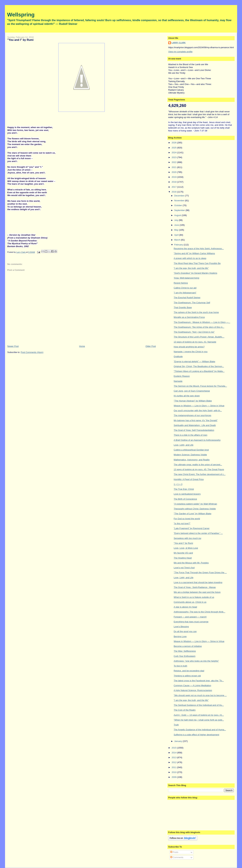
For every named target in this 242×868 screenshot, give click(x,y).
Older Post (151, 346)
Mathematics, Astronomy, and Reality (192, 460)
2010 (174, 772)
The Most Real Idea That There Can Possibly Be (197, 263)
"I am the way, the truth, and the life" (191, 268)
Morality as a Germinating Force (189, 317)
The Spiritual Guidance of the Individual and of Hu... (199, 705)
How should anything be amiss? (189, 347)
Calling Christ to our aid (185, 288)
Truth (176, 725)
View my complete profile (180, 52)
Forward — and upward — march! (190, 617)
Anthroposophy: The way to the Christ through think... (200, 612)
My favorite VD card (183, 553)
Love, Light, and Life (184, 445)
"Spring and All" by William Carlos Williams (194, 253)
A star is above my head (185, 607)
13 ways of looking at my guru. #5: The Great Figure (199, 469)
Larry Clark (179, 43)
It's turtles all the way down (187, 396)
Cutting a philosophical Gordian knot (191, 450)
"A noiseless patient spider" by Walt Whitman (195, 504)
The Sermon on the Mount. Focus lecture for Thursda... (200, 386)
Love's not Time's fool (184, 568)
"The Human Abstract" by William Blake (193, 401)
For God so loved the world (187, 519)
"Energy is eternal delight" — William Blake (195, 361)
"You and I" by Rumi (183, 543)
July (177, 220)
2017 (174, 187)
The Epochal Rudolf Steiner (187, 298)
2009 (174, 777)
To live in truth (180, 666)
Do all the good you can (185, 631)
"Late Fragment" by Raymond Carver (192, 528)
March (178, 240)
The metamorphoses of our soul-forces (193, 415)
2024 (174, 153)
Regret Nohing (181, 283)
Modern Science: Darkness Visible (190, 455)
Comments (177, 857)
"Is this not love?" (182, 523)
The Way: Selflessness (185, 651)
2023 (174, 157)
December (180, 196)
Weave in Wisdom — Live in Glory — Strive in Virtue (199, 406)
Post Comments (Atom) (32, 352)
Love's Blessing (181, 627)
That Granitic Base (183, 307)
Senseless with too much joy (188, 538)
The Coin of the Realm (185, 710)
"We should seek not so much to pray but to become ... (200, 695)
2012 (174, 762)
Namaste (178, 381)
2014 (174, 753)
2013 (174, 757)
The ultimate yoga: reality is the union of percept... (198, 465)
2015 (174, 748)
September (180, 210)
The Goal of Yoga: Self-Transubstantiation (194, 430)
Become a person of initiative (188, 646)
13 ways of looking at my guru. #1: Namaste (195, 342)
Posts (174, 852)
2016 (174, 192)
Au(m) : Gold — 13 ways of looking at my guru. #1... (199, 715)
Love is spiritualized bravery (187, 494)
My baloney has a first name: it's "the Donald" (196, 420)
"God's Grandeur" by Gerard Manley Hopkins (196, 273)
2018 (174, 182)
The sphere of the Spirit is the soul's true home (196, 312)
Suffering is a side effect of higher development (197, 735)
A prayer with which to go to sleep (190, 258)
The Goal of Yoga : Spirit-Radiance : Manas (195, 587)
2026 (174, 143)
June (177, 225)
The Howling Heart (183, 558)
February (179, 245)
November (180, 201)
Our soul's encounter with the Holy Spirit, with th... (198, 410)
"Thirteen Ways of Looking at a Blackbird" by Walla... (199, 371)
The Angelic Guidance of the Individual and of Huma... (200, 730)
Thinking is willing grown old (187, 676)
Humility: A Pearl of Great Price (189, 479)
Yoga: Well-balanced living (187, 278)
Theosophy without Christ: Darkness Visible (195, 509)
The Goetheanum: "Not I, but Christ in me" (194, 332)
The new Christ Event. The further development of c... (200, 474)
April (177, 235)
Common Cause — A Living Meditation (193, 685)
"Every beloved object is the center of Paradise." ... (198, 533)
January (178, 741)
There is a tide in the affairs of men (191, 435)
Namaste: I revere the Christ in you (191, 352)
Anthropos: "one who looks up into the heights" (196, 661)
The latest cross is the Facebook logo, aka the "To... (199, 681)
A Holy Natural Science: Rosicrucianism (193, 690)
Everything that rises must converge (191, 622)
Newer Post (13, 346)
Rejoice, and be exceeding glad (189, 671)
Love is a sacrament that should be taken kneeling (198, 582)
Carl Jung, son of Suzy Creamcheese (192, 391)
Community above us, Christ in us (190, 602)
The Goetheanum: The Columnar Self (192, 303)
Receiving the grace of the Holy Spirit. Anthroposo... (199, 249)
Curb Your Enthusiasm (185, 656)
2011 (174, 767)
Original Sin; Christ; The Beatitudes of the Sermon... (199, 366)
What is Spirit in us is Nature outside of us (194, 597)
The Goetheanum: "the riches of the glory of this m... (199, 327)
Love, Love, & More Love (186, 548)
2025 (174, 148)
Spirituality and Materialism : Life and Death (195, 425)
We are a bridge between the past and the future (197, 592)
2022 (174, 162)
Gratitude (178, 356)
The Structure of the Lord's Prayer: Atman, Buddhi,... (199, 337)
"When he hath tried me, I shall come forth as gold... (199, 720)
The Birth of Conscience (185, 499)
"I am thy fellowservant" (185, 293)
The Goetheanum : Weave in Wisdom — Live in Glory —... (202, 322)
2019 (174, 177)
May (177, 230)
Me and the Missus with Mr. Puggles (191, 563)
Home (82, 346)
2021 (174, 167)
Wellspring (21, 15)
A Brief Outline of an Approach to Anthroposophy (197, 440)
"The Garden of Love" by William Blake (193, 514)
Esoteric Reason (182, 376)
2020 (174, 172)
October (178, 205)
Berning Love (180, 636)
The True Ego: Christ (184, 489)
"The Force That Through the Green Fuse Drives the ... (200, 572)
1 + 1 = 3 (178, 484)
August (178, 215)
